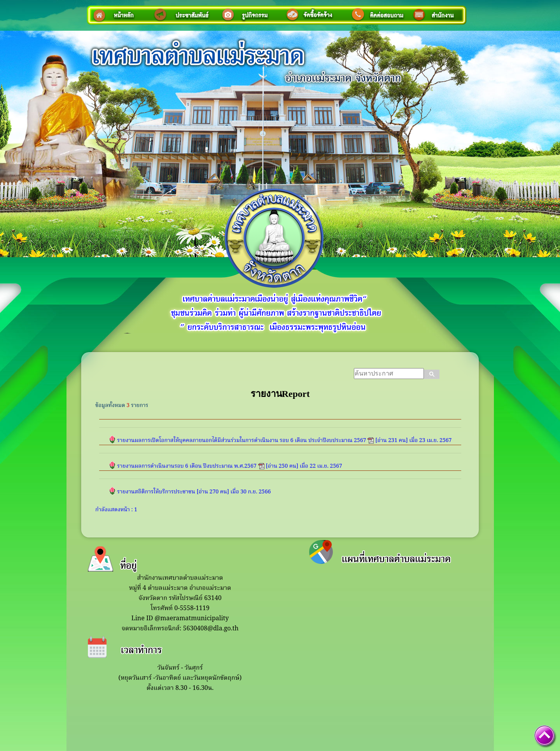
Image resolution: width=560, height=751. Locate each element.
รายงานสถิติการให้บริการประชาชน (156, 492)
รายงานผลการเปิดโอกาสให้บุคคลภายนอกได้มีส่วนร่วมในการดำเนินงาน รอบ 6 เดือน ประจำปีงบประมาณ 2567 (241, 440)
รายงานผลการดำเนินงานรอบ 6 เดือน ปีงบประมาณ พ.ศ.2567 (187, 466)
